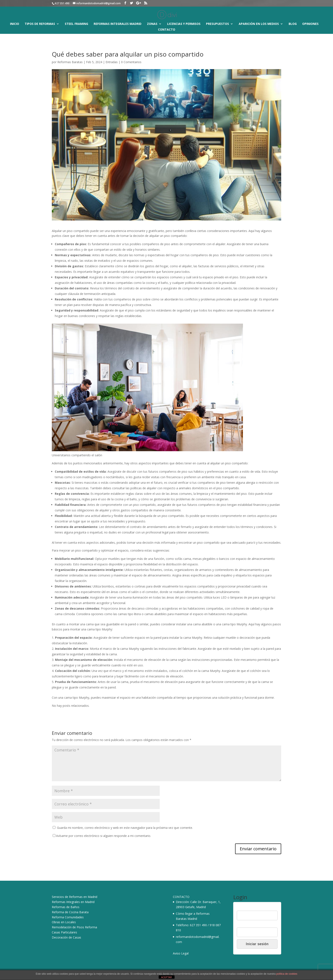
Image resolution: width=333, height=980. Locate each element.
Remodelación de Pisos (68, 927)
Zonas (152, 24)
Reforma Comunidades (68, 917)
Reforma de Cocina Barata (70, 912)
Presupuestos (217, 24)
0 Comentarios (131, 62)
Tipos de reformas (40, 24)
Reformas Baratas (70, 62)
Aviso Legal (181, 953)
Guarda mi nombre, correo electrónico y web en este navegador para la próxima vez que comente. (125, 828)
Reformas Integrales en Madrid (73, 902)
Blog (293, 24)
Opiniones (310, 24)
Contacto (167, 30)
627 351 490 (198, 925)
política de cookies (287, 974)
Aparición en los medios (259, 24)
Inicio (15, 24)
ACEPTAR (166, 977)
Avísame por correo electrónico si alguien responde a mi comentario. (102, 836)
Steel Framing (76, 24)
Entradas (112, 62)
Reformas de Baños (66, 907)
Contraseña (244, 925)
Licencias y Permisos (184, 24)
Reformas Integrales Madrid (118, 24)
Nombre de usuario (249, 908)
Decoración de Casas (66, 937)
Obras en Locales (64, 922)
